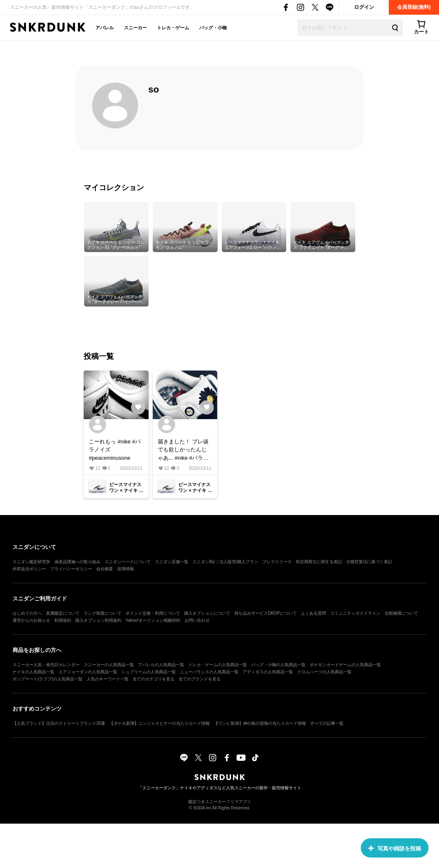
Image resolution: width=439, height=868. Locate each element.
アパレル (105, 28)
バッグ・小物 (213, 28)
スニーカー (135, 28)
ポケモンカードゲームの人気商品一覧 (345, 665)
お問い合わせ (197, 620)
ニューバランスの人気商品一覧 (209, 672)
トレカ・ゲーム (173, 28)
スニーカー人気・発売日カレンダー (46, 665)
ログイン (364, 7)
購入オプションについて (207, 613)
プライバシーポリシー (71, 569)
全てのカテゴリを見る (154, 679)
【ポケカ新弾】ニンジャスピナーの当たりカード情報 (159, 723)
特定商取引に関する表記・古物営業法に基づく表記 (344, 562)
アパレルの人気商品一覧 (161, 665)
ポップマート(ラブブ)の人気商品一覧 (47, 679)
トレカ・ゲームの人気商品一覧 (218, 665)
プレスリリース (277, 562)
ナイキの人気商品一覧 (33, 672)
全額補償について (401, 613)
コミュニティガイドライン (355, 613)
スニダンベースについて (128, 562)
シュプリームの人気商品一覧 (149, 672)
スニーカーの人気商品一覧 (109, 665)
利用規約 (63, 620)
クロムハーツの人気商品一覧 (324, 672)
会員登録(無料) (414, 7)
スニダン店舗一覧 (172, 562)
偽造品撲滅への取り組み (77, 562)
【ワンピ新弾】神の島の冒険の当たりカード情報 (260, 723)
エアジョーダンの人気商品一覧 (88, 672)
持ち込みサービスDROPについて (266, 613)
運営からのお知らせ (31, 620)
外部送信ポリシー (29, 569)
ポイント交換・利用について (153, 613)
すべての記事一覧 (327, 723)
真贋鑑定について (63, 613)
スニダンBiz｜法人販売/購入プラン (225, 562)
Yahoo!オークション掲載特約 (153, 620)
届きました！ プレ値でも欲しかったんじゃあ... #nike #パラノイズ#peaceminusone (184, 450)
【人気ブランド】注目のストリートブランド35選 (59, 723)
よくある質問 (313, 613)
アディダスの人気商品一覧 (268, 672)
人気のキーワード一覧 (108, 679)
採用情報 (126, 569)
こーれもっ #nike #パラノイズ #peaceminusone (115, 450)
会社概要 (105, 569)
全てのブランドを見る (200, 679)
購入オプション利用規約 (98, 620)
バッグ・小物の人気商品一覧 (278, 665)
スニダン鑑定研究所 (31, 562)
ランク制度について (103, 613)
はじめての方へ (27, 613)
